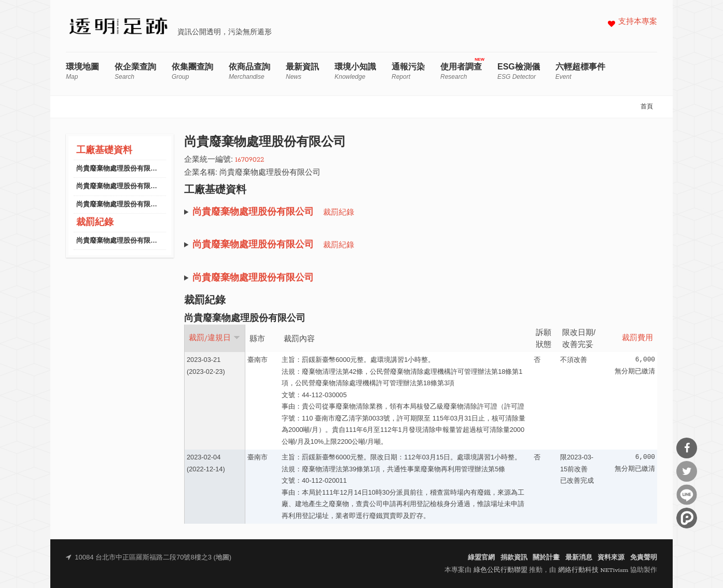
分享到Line (687, 495)
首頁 (647, 107)
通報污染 (408, 71)
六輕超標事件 (580, 71)
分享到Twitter (687, 471)
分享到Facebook (687, 448)
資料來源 (611, 558)
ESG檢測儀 (519, 71)
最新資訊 (302, 71)
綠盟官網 (481, 558)
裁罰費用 (637, 338)
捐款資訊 (514, 558)
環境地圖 (82, 71)
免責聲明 (644, 558)
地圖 (223, 558)
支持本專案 (638, 22)
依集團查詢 (192, 71)
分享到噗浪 (687, 518)
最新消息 (579, 558)
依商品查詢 (249, 71)
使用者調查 (461, 71)
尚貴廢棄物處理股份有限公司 (120, 169)
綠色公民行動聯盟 (500, 570)
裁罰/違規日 (214, 338)
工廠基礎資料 (104, 151)
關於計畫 (546, 558)
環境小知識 (355, 71)
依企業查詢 (135, 71)
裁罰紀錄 (95, 223)
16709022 (249, 160)
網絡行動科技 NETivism (593, 570)
